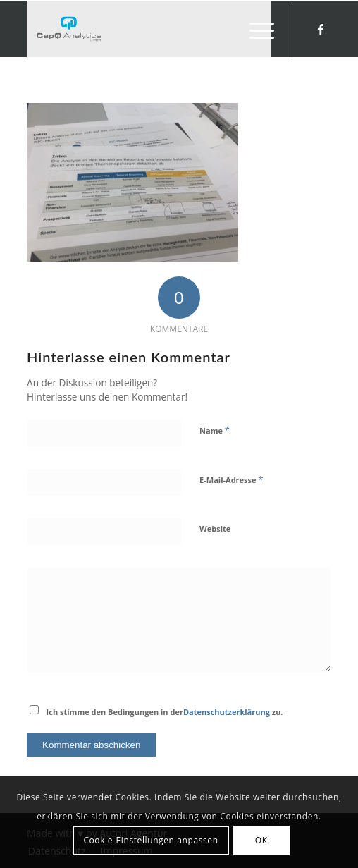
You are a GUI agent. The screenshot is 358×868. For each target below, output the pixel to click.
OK (261, 840)
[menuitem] (255, 29)
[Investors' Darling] (148, 29)
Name (215, 430)
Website (215, 528)
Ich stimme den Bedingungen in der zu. (165, 712)
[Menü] (255, 29)
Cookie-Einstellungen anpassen (150, 840)
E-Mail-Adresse (231, 479)
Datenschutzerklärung (227, 712)
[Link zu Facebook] (321, 29)
